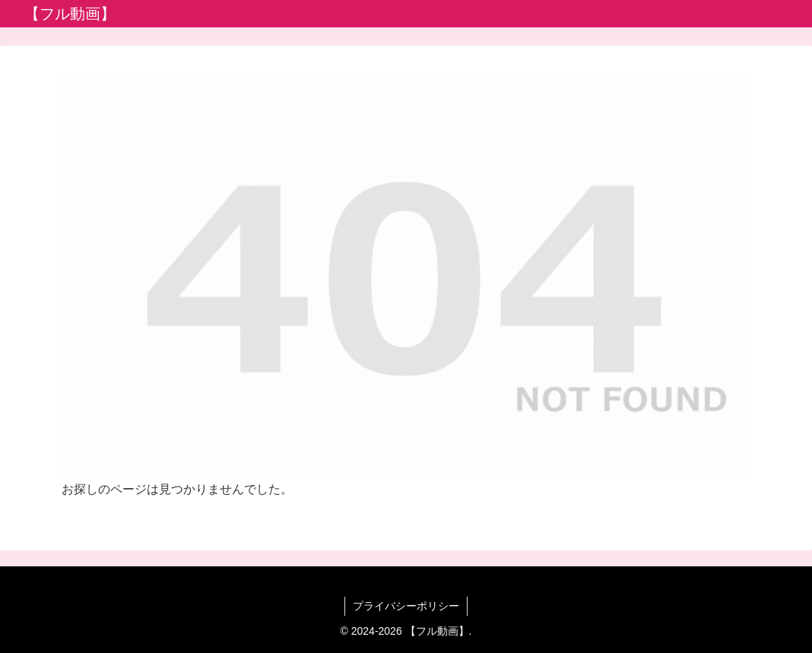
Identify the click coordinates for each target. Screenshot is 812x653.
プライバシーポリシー (406, 606)
